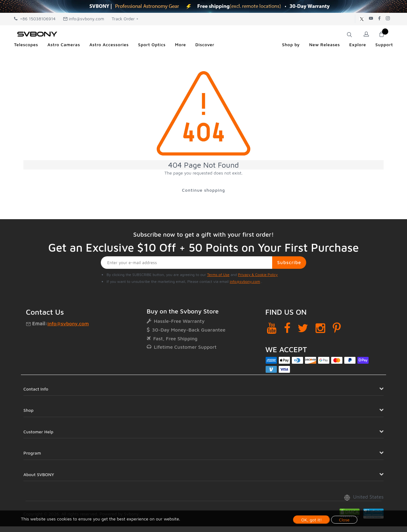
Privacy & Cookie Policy (258, 275)
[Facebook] (287, 329)
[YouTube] (272, 329)
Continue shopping (203, 190)
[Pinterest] (337, 329)
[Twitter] (303, 329)
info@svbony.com (84, 19)
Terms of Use (218, 275)
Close (344, 520)
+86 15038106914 (35, 19)
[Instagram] (320, 329)
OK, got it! (311, 520)
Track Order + (125, 19)
